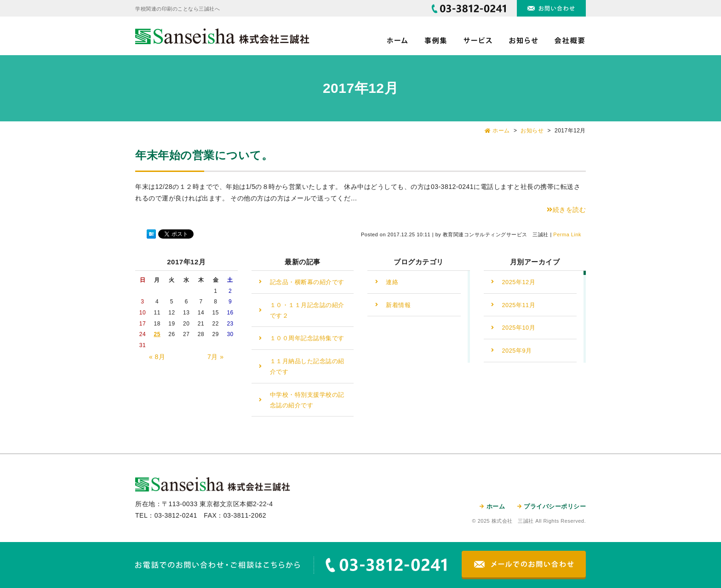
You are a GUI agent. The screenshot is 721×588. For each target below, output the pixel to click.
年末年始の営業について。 (204, 155)
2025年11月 (519, 305)
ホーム (496, 506)
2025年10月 (519, 328)
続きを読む (566, 210)
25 (157, 334)
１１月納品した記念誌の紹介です (307, 366)
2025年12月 (519, 282)
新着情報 (398, 305)
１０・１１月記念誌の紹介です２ (307, 310)
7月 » (215, 357)
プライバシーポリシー (555, 506)
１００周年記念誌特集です (307, 338)
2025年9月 (517, 351)
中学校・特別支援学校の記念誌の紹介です (307, 400)
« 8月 (157, 357)
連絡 (392, 282)
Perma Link (567, 234)
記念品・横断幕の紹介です (307, 282)
